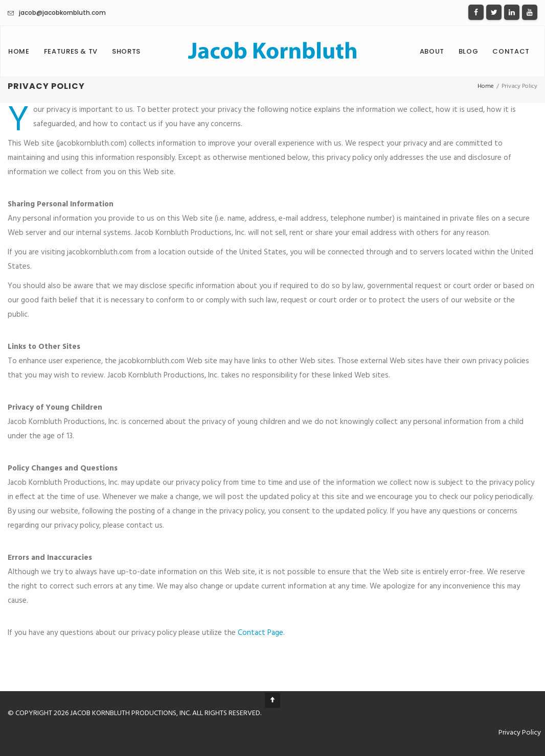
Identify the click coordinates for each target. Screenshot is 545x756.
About (432, 51)
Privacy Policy (520, 733)
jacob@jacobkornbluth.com (62, 13)
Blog (469, 51)
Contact (511, 51)
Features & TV (71, 51)
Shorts (126, 51)
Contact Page (260, 633)
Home (19, 51)
